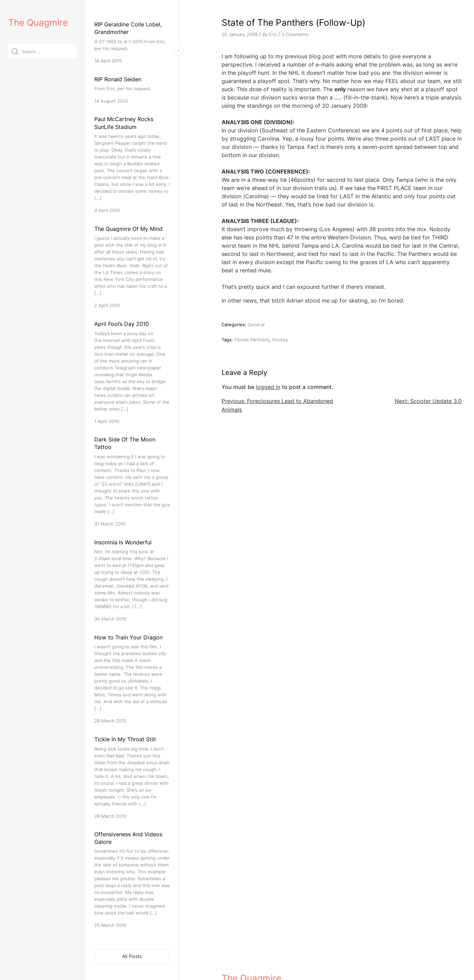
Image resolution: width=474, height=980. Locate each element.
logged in (268, 387)
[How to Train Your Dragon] (132, 679)
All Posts (132, 956)
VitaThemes (272, 960)
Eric (273, 34)
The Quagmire (38, 22)
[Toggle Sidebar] (179, 51)
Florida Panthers (252, 340)
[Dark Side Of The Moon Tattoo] (132, 481)
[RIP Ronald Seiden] (132, 90)
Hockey (280, 340)
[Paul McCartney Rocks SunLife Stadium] (132, 164)
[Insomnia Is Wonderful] (132, 580)
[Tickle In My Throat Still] (132, 777)
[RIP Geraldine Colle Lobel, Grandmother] (132, 42)
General (256, 324)
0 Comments (295, 34)
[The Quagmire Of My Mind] (132, 267)
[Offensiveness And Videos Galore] (132, 880)
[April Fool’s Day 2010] (132, 372)
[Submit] (15, 51)
